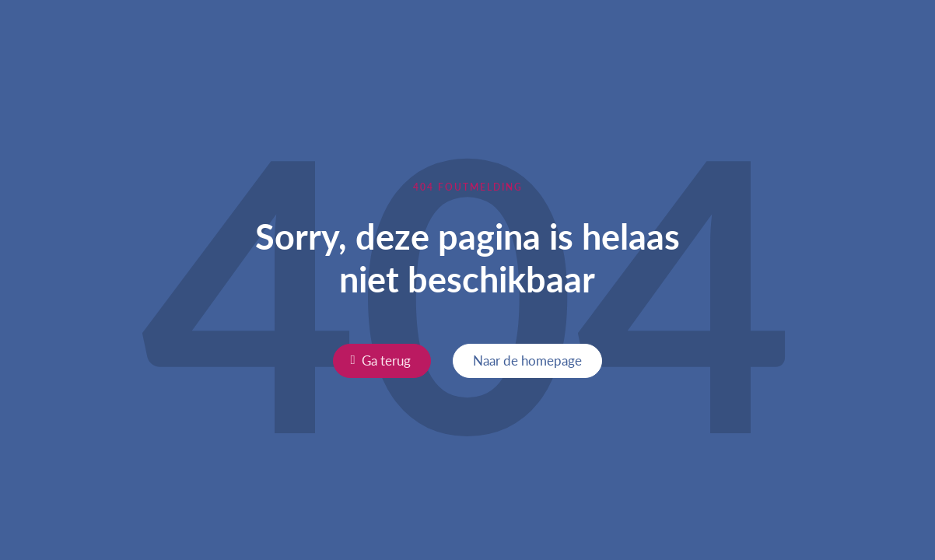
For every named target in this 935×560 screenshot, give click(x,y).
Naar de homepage (527, 360)
